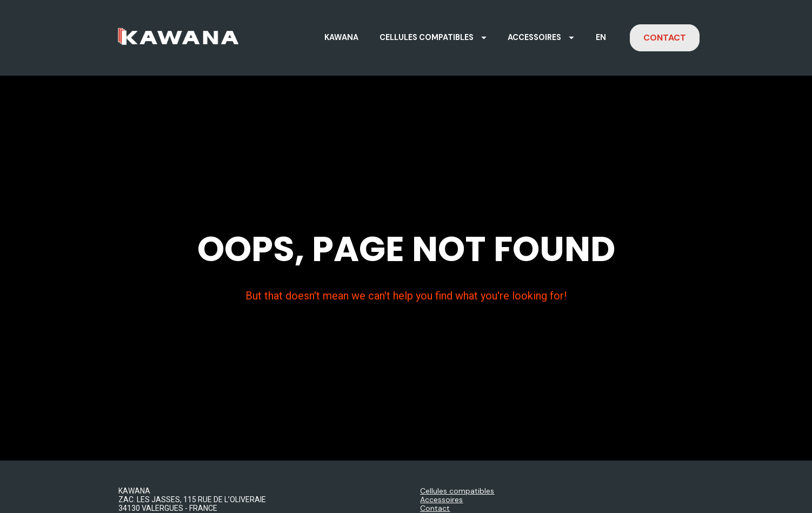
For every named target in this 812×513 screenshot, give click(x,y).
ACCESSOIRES (541, 37)
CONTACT (665, 38)
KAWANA (341, 37)
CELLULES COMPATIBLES (433, 37)
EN (601, 37)
